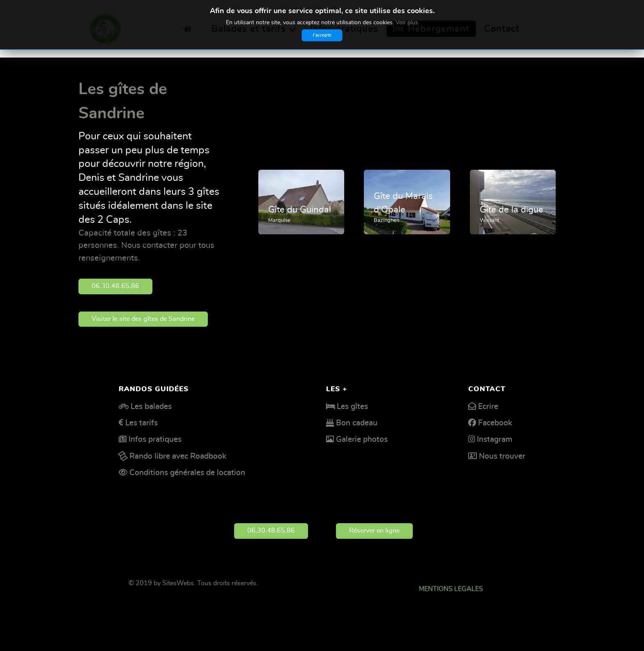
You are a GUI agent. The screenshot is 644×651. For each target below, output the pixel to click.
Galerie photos (362, 440)
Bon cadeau (357, 423)
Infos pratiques (155, 440)
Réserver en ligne (374, 531)
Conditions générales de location (187, 473)
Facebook (495, 423)
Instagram (494, 440)
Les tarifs (141, 423)
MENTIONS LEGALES (451, 589)
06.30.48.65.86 (115, 286)
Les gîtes (352, 407)
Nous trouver (502, 456)
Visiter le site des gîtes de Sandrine (143, 319)
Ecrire (488, 407)
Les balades (151, 407)
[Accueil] (190, 29)
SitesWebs (178, 583)
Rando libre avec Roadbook (178, 456)
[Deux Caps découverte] (105, 26)
